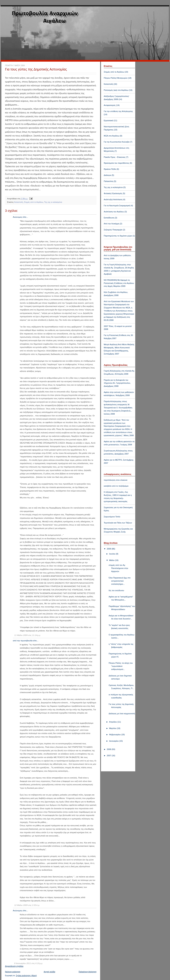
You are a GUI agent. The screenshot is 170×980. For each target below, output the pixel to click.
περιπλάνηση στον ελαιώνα (116, 480)
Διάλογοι (107, 175)
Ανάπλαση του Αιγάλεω (114, 212)
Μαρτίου (113, 728)
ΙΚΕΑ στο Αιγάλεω (112, 136)
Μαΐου (112, 560)
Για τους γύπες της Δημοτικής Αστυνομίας (36, 69)
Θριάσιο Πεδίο (110, 169)
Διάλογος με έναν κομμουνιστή (122, 714)
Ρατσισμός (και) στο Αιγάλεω (116, 90)
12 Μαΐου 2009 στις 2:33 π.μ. (27, 905)
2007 (109, 756)
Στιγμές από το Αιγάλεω (34, 202)
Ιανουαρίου (114, 741)
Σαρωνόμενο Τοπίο (112, 517)
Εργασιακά (108, 120)
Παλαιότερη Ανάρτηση (88, 972)
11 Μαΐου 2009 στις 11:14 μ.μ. (27, 635)
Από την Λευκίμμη (112, 224)
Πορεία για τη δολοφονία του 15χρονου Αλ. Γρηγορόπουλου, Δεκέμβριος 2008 (117, 383)
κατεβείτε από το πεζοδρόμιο (116, 486)
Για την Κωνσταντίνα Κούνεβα (117, 142)
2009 (109, 549)
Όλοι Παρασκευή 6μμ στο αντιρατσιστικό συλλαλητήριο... (120, 581)
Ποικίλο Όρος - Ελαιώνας (115, 157)
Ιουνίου (113, 554)
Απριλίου (113, 722)
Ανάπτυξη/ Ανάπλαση (113, 199)
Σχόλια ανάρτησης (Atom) (26, 975)
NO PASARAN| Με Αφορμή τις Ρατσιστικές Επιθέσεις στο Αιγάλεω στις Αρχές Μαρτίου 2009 (119, 283)
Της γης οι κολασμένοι (53, 202)
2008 (109, 749)
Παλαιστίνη (109, 181)
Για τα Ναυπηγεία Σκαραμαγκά (117, 206)
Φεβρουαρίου (115, 735)
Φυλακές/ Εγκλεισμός (113, 193)
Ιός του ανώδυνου (116, 590)
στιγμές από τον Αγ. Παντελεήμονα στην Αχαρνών (118, 568)
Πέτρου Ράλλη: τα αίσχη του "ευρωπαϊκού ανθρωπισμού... (121, 666)
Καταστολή (19, 202)
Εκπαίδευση (109, 218)
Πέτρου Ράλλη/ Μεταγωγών (116, 78)
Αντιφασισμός (110, 105)
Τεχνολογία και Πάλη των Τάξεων (118, 523)
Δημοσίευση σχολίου (14, 966)
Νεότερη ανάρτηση (13, 972)
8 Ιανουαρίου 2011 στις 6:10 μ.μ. (29, 963)
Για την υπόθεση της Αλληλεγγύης (118, 111)
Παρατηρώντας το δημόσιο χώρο (118, 236)
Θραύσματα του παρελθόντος (116, 163)
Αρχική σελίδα (49, 972)
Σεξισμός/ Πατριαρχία (113, 230)
